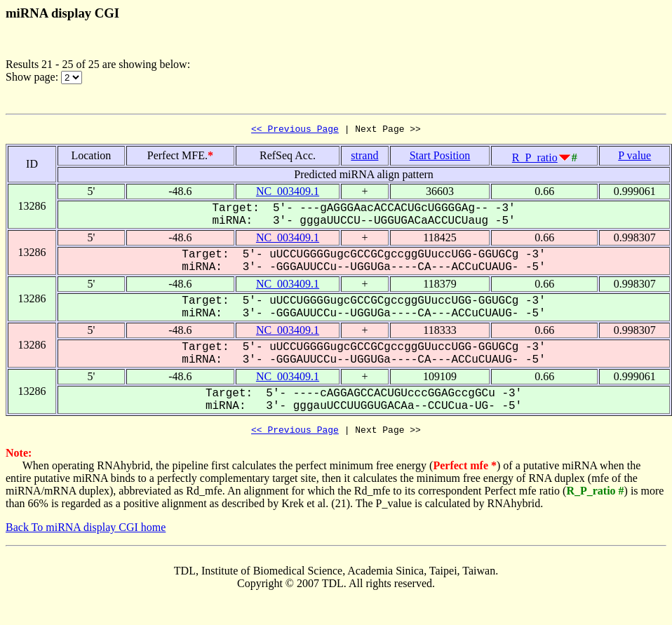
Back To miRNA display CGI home (86, 531)
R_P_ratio (535, 160)
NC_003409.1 (288, 193)
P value (634, 157)
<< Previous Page (295, 130)
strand (364, 157)
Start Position (440, 157)
